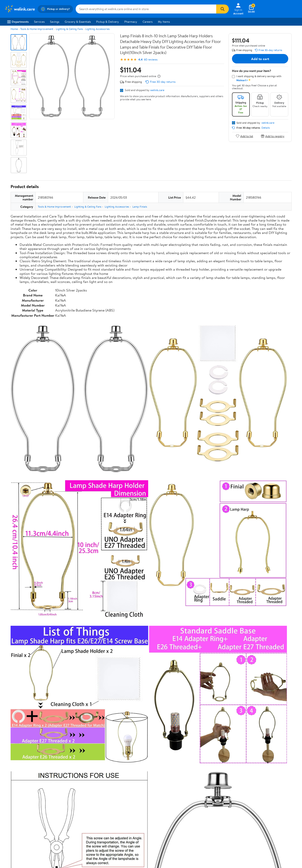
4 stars (65, 675)
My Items (164, 22)
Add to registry (273, 136)
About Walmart (14, 779)
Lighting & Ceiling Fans (69, 29)
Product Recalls (134, 804)
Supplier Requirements (19, 810)
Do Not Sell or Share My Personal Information (227, 822)
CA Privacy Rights (196, 792)
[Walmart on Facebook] (247, 801)
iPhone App (252, 779)
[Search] (223, 9)
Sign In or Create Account (109, 758)
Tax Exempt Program (138, 810)
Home (14, 29)
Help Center (146, 758)
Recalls (129, 792)
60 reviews (151, 59)
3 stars (65, 680)
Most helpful (88, 716)
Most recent (35, 716)
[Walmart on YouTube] (263, 801)
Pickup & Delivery (108, 22)
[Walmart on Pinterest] (271, 801)
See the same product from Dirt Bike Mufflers (261, 495)
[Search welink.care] (146, 9)
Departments (18, 22)
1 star (66, 690)
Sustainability (13, 804)
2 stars (65, 685)
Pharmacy (131, 22)
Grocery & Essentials (78, 22)
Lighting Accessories (98, 29)
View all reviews (26, 702)
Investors (10, 798)
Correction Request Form (34, 638)
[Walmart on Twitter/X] (255, 801)
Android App (253, 785)
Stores (69, 785)
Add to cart (260, 59)
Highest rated (61, 716)
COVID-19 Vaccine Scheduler (143, 779)
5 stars (65, 670)
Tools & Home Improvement (37, 29)
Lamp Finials (140, 207)
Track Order (174, 758)
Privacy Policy (194, 785)
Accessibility (133, 798)
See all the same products (275, 609)
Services (39, 22)
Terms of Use (193, 779)
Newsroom (11, 792)
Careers (148, 22)
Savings (55, 22)
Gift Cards (71, 804)
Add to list (244, 136)
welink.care (157, 90)
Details (266, 128)
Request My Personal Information (206, 798)
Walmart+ (71, 798)
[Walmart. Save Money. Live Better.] (20, 9)
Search (284, 716)
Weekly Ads (202, 758)
